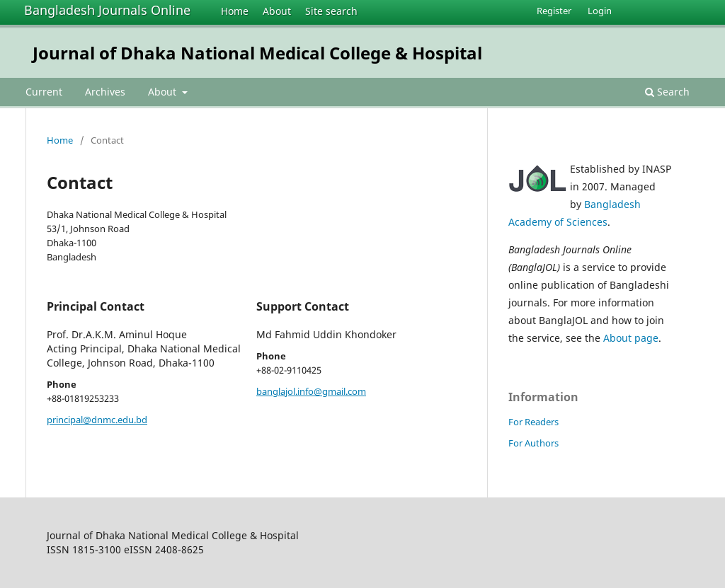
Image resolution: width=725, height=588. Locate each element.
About (277, 11)
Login (600, 11)
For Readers (533, 422)
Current (44, 92)
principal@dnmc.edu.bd (97, 420)
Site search (331, 11)
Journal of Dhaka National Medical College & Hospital (257, 53)
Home (235, 11)
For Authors (533, 443)
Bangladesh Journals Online (107, 10)
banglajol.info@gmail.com (311, 391)
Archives (105, 92)
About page (631, 338)
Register (554, 11)
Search (667, 92)
